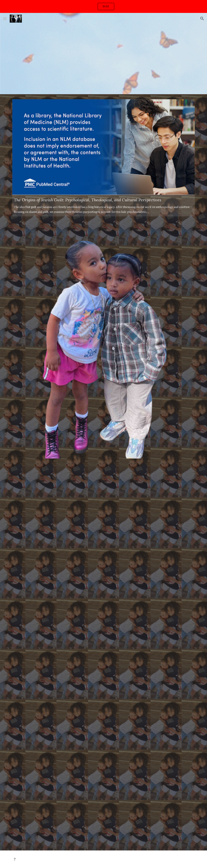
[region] (103, 6)
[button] (5, 18)
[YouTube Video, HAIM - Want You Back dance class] (88, 59)
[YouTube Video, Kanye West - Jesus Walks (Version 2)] (104, 526)
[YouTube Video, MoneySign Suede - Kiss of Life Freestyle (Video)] (104, 655)
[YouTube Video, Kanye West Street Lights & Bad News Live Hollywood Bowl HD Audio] (104, 784)
